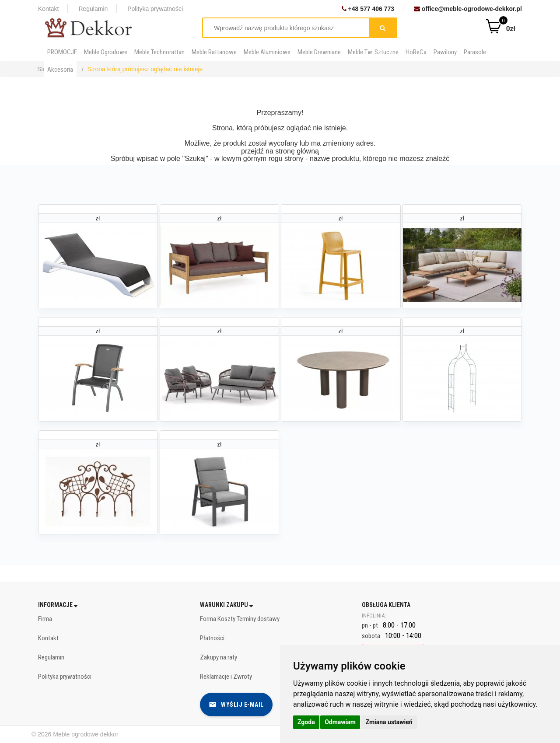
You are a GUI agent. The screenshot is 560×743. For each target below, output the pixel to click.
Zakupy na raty (219, 657)
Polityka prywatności (155, 9)
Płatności (212, 638)
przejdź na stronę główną (280, 151)
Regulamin (93, 9)
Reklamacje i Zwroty (226, 677)
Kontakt (48, 9)
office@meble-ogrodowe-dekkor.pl (468, 9)
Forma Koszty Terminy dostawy (240, 619)
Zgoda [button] (306, 722)
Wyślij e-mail (236, 705)
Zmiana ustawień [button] (389, 722)
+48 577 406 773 (368, 9)
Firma (45, 619)
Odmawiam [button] (340, 722)
